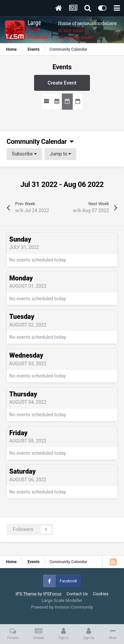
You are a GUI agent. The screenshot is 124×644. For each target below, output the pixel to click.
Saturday (22, 471)
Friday (18, 433)
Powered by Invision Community (62, 607)
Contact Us (77, 594)
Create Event (62, 83)
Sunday (20, 239)
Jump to (61, 154)
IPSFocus (52, 594)
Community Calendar (40, 142)
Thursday (23, 394)
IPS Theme (26, 594)
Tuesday (22, 317)
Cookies (101, 594)
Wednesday (26, 355)
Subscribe (24, 154)
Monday (21, 278)
